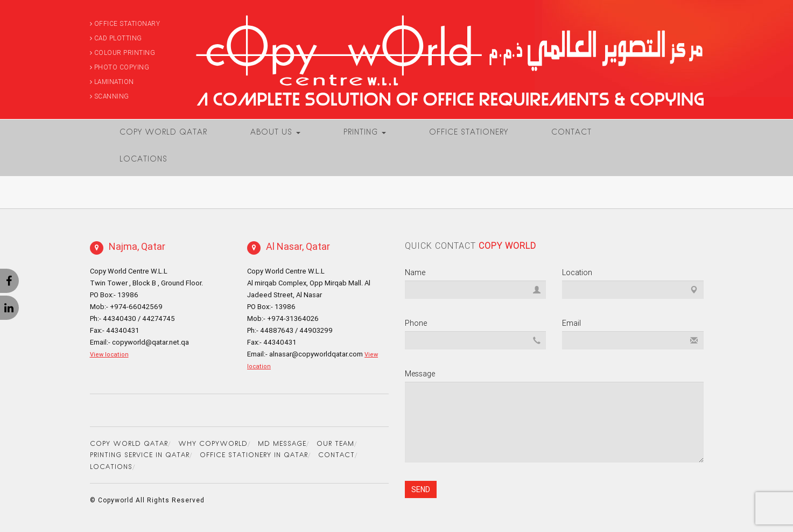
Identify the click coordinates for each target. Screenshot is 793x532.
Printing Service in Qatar (140, 456)
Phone (416, 323)
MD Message (282, 444)
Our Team (335, 444)
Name (415, 272)
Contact (571, 133)
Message (420, 374)
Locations (143, 160)
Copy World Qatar (163, 133)
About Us (275, 133)
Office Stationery (469, 133)
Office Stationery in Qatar (254, 456)
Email (571, 323)
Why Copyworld (213, 444)
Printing (365, 133)
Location (577, 272)
